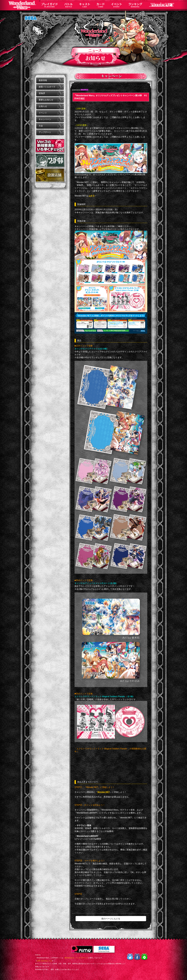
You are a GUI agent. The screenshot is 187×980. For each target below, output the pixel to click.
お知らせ (43, 106)
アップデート (45, 132)
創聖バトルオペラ (47, 87)
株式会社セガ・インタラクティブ (76, 958)
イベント (43, 113)
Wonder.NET (104, 792)
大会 (41, 126)
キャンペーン (45, 119)
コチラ (92, 196)
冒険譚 (42, 93)
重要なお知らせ (46, 100)
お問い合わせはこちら (44, 961)
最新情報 (43, 80)
